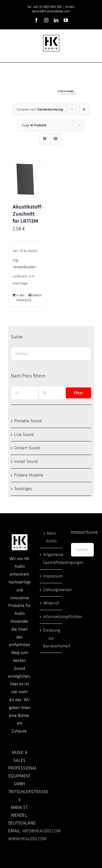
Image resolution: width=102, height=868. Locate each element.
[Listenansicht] (56, 139)
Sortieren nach (40, 109)
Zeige (34, 125)
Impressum (51, 576)
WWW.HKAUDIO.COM (27, 839)
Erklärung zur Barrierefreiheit (51, 638)
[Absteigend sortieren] (84, 109)
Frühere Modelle (29, 475)
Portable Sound (28, 421)
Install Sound (26, 461)
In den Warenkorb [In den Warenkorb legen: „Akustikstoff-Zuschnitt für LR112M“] (21, 298)
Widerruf (51, 603)
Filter (78, 393)
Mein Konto (51, 537)
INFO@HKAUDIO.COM (41, 831)
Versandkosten (24, 267)
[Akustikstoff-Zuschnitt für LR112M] (27, 179)
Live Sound (24, 435)
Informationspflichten (51, 617)
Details (37, 295)
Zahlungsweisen (51, 590)
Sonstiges (23, 489)
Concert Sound (27, 448)
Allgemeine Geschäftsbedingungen (51, 559)
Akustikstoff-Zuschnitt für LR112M (28, 214)
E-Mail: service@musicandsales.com (54, 9)
